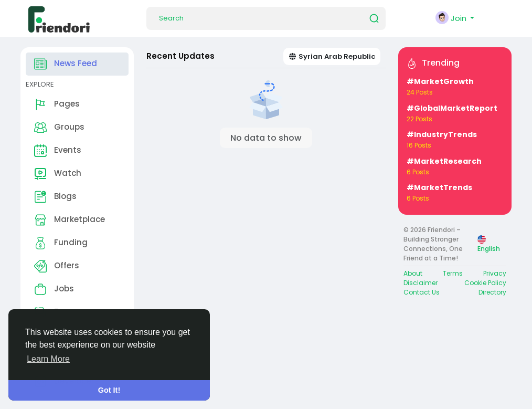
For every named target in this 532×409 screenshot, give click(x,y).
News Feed (66, 64)
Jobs (54, 289)
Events (58, 151)
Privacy (495, 273)
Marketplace (70, 220)
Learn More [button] (48, 359)
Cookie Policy (485, 283)
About (413, 273)
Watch (58, 174)
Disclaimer (421, 283)
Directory (492, 292)
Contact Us (422, 292)
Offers (57, 266)
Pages (57, 104)
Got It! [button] (109, 390)
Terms (453, 273)
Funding (61, 243)
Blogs (55, 197)
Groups (59, 128)
